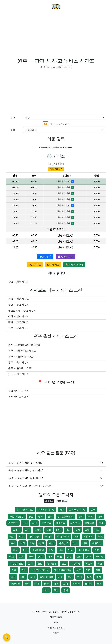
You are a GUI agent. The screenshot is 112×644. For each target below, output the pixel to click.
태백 (37, 584)
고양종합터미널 (77, 510)
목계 (78, 530)
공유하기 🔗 (45, 257)
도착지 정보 (53, 265)
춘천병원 (15, 584)
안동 (70, 550)
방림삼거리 (35, 537)
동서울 (38, 530)
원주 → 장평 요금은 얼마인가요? (26, 478)
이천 (100, 563)
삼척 (22, 543)
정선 (13, 577)
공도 (41, 516)
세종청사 (97, 543)
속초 (15, 550)
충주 (27, 584)
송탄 (25, 550)
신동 (61, 550)
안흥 (21, 557)
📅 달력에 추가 (65, 257)
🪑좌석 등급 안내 (74, 265)
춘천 (99, 577)
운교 (30, 563)
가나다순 (49, 501)
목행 (87, 530)
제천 (23, 577)
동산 (27, 530)
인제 (14, 570)
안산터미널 (84, 550)
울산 (40, 563)
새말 (51, 543)
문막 (97, 530)
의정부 (89, 563)
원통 (64, 563)
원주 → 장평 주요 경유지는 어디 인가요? (30, 486)
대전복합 (89, 523)
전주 (98, 570)
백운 (76, 537)
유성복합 (76, 563)
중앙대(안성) (46, 577)
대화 (101, 523)
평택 (56, 584)
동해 (49, 530)
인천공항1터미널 (40, 570)
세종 (85, 543)
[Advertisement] (56, 36)
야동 (31, 557)
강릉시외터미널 (25, 510)
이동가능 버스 (63, 124)
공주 (50, 516)
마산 (68, 530)
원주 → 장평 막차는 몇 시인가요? (26, 470)
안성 (97, 550)
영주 (69, 557)
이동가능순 (62, 501)
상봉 (32, 543)
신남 (51, 550)
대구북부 (47, 523)
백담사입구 (63, 537)
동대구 (16, 530)
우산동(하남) (16, 563)
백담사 (49, 537)
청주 (89, 577)
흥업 (66, 590)
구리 (81, 516)
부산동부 (88, 537)
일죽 (79, 570)
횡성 (56, 590)
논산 (35, 523)
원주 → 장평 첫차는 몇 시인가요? (26, 463)
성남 (75, 543)
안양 (12, 557)
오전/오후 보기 (56, 169)
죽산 (33, 577)
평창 (46, 584)
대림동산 (75, 523)
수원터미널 (38, 550)
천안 (79, 577)
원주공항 (52, 563)
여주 (50, 557)
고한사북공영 (17, 516)
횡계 (46, 590)
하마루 (76, 584)
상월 (42, 543)
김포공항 (13, 523)
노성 (25, 523)
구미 (90, 516)
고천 (93, 510)
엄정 (40, 557)
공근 (31, 516)
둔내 (58, 530)
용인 (89, 557)
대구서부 (61, 523)
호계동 (88, 584)
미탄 (12, 537)
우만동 (99, 557)
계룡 (62, 510)
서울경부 (63, 543)
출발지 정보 (35, 265)
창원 (70, 577)
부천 (100, 537)
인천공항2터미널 (62, 570)
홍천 (99, 584)
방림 (21, 537)
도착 (13, 130)
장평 (88, 570)
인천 (24, 570)
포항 (66, 584)
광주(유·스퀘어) (65, 516)
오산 (79, 557)
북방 (13, 543)
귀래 (100, 516)
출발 (13, 118)
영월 (60, 557)
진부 (60, 577)
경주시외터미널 (46, 510)
